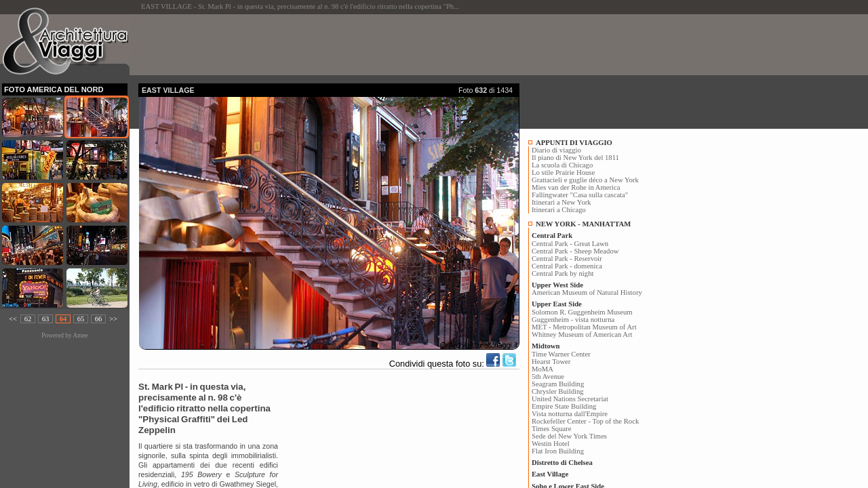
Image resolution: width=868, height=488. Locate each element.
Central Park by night (563, 273)
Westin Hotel (551, 444)
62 (28, 319)
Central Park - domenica (567, 266)
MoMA (542, 369)
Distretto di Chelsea (562, 463)
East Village (550, 474)
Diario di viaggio (556, 150)
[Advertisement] (385, 45)
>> (113, 319)
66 (99, 319)
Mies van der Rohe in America (576, 187)
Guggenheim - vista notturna (573, 320)
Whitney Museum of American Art (582, 334)
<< (13, 319)
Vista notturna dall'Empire (570, 414)
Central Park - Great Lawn (570, 244)
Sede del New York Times (569, 436)
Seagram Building (558, 384)
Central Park (552, 236)
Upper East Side (557, 304)
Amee (80, 335)
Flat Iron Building (558, 451)
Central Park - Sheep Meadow (575, 251)
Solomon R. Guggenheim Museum (582, 312)
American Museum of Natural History (587, 292)
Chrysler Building (558, 391)
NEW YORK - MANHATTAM (583, 224)
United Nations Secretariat (570, 399)
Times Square (552, 429)
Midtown (546, 346)
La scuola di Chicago (562, 165)
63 (46, 319)
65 (81, 319)
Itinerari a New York (561, 202)
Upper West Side (557, 285)
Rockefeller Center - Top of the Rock (585, 421)
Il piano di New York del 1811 (575, 158)
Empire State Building (564, 406)
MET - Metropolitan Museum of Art (584, 327)
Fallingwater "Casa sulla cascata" (580, 195)
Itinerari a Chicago (559, 210)
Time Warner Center (561, 354)
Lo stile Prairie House (563, 172)
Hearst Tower (551, 362)
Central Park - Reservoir (567, 259)
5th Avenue (548, 377)
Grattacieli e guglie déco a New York (585, 180)
